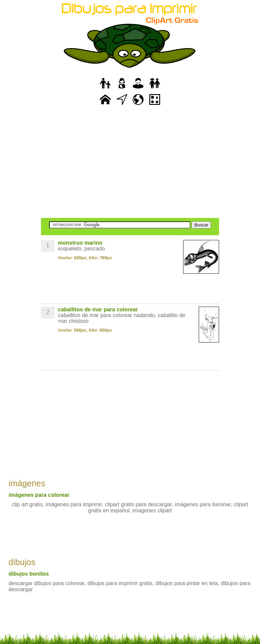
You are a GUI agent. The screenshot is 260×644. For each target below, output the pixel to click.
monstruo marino (80, 243)
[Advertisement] (130, 162)
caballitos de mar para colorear (98, 309)
